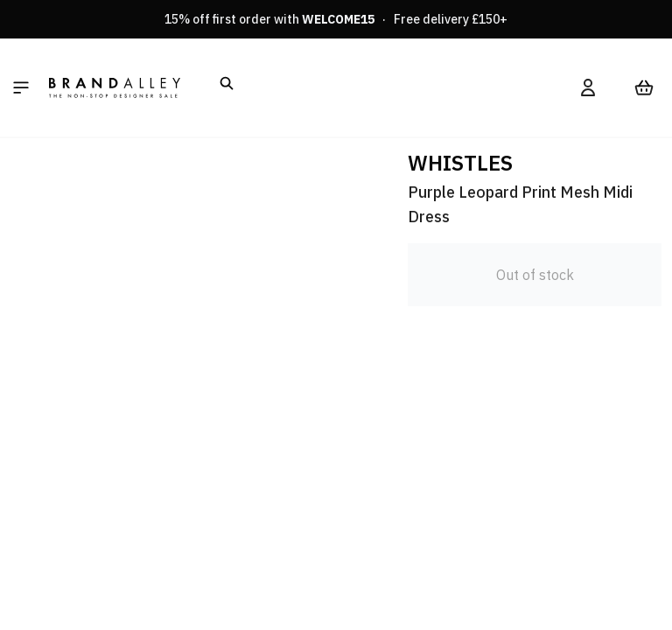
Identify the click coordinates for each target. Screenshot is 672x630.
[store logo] (115, 87)
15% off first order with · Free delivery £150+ (336, 19)
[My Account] (588, 87)
